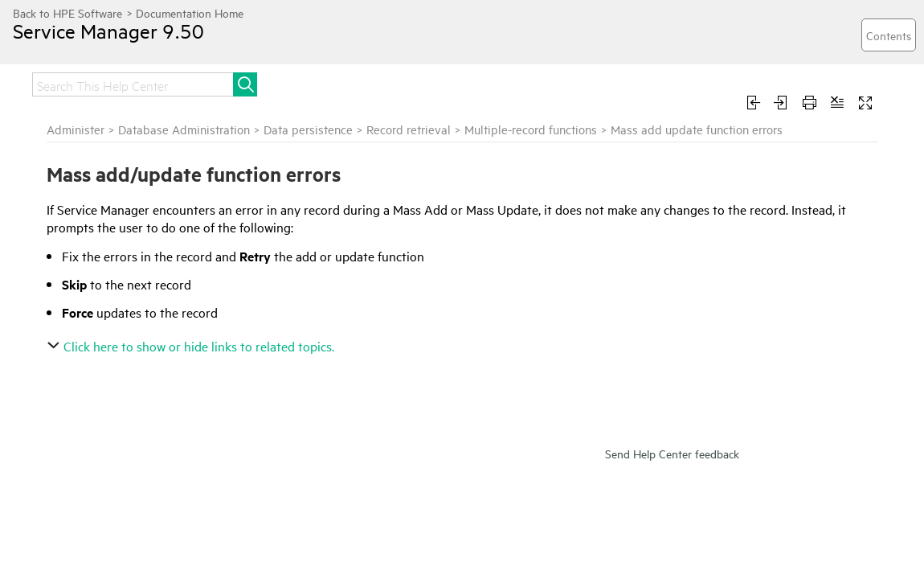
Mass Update (52, 191)
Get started (239, 82)
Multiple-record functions (725, 148)
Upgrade (388, 82)
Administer (556, 82)
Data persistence (503, 148)
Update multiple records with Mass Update (112, 242)
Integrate (468, 82)
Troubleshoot (705, 82)
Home (50, 82)
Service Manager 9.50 (125, 43)
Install (317, 82)
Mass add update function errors (108, 213)
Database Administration (378, 148)
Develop (797, 82)
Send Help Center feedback (672, 489)
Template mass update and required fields (93, 278)
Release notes (137, 82)
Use (626, 82)
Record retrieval (603, 148)
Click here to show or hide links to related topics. (387, 382)
